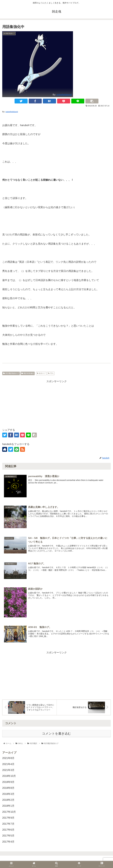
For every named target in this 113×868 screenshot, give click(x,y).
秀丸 (51, 373)
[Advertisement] (57, 403)
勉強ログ (41, 373)
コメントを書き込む (57, 734)
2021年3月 (8, 770)
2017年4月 (8, 842)
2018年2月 (8, 800)
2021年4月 (8, 764)
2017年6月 (8, 830)
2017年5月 (8, 836)
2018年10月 (9, 776)
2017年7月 (8, 824)
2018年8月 (8, 788)
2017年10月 (9, 812)
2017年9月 (8, 818)
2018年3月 (8, 794)
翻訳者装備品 (28, 373)
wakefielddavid (64, 95)
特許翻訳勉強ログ (11, 373)
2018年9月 (8, 782)
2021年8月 (8, 758)
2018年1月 (8, 806)
